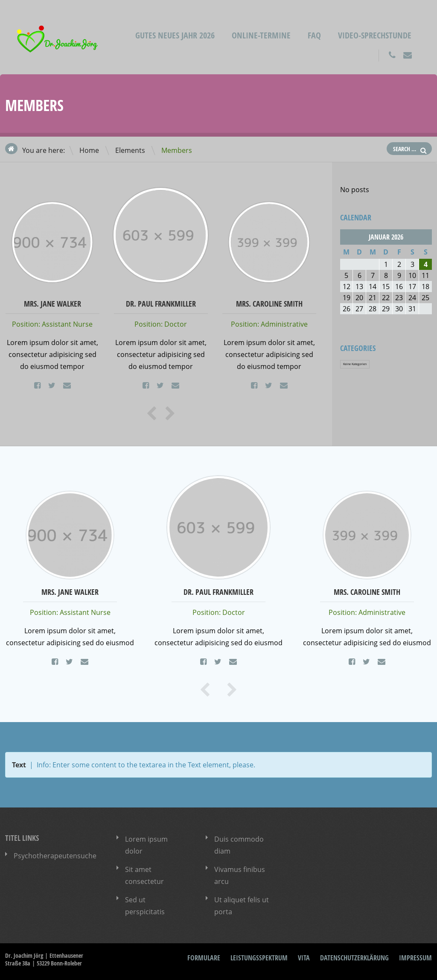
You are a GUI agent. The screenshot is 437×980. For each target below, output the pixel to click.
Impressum (415, 958)
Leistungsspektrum (259, 958)
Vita (304, 958)
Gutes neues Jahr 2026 (175, 35)
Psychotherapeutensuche (55, 856)
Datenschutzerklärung (354, 958)
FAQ (314, 35)
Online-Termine (261, 35)
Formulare (204, 958)
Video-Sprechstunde (375, 35)
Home (89, 150)
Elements (130, 150)
